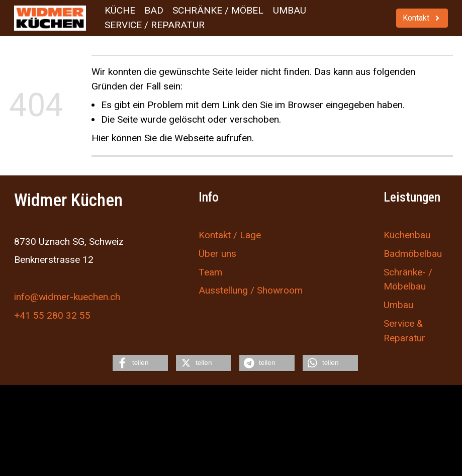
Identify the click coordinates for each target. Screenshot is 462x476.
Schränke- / (408, 272)
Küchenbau (407, 235)
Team (210, 272)
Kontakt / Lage (230, 235)
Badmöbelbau (413, 254)
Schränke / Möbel (218, 10)
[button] (140, 363)
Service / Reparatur (155, 25)
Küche (120, 10)
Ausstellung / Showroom (251, 291)
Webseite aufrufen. (214, 138)
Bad (154, 10)
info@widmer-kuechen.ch (67, 297)
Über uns (217, 254)
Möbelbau (405, 287)
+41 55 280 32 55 (52, 315)
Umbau (290, 10)
